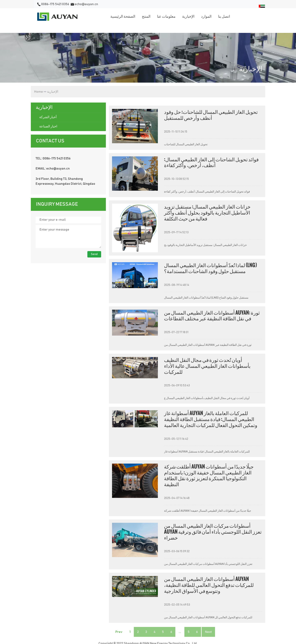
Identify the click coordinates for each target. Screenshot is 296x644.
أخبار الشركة (48, 117)
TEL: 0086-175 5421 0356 (53, 158)
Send (94, 254)
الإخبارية (53, 92)
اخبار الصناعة (48, 126)
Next (208, 632)
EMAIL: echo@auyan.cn (53, 169)
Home (39, 92)
